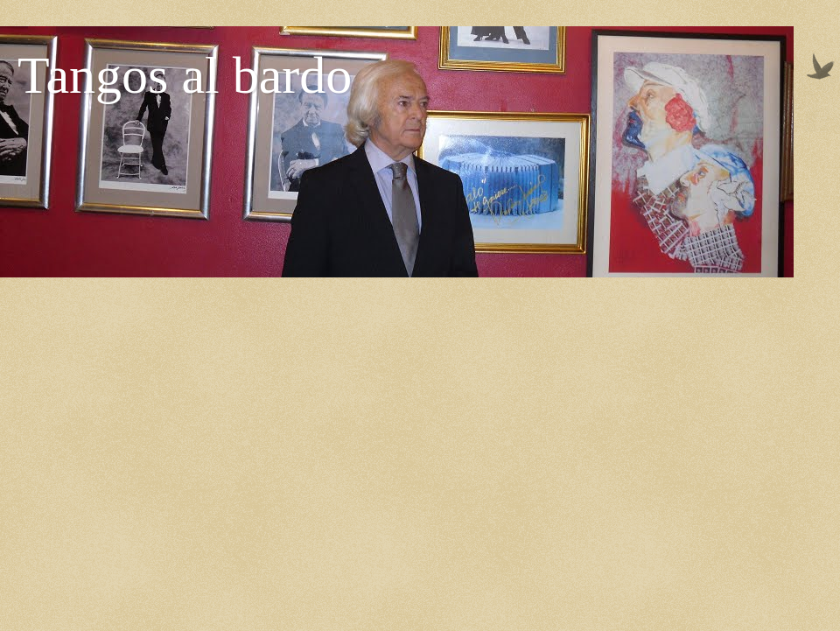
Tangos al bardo (185, 75)
